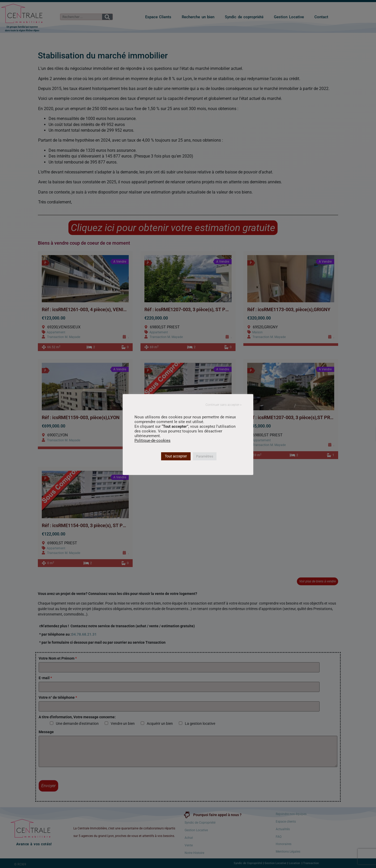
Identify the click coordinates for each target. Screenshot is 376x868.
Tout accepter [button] (176, 456)
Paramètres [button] (205, 456)
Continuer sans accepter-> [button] (224, 405)
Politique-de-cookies (152, 441)
